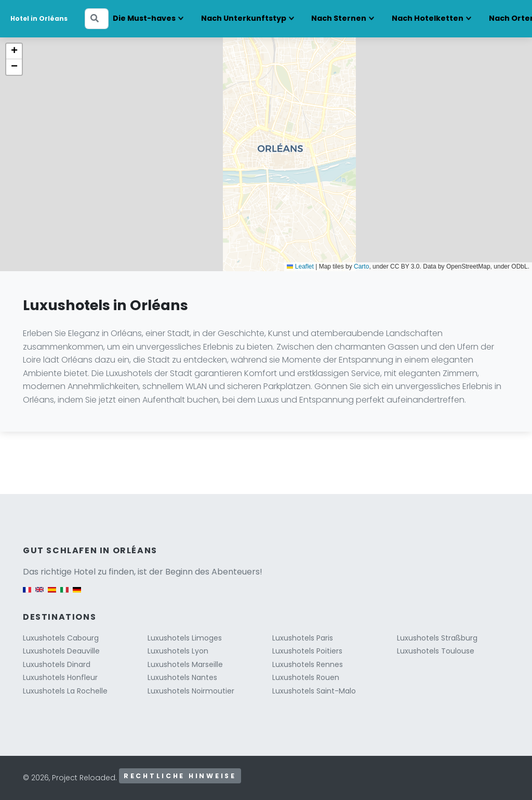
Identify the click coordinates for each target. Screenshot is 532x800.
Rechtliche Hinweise (180, 776)
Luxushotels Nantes (182, 677)
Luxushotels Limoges (185, 638)
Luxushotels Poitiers (307, 651)
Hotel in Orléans (39, 18)
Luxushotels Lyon (178, 651)
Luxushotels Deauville (61, 651)
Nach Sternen (339, 18)
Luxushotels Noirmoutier (191, 691)
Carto (361, 266)
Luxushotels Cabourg (61, 638)
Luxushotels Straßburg (437, 638)
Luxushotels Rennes (308, 664)
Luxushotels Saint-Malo (314, 691)
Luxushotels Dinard (57, 664)
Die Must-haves (144, 18)
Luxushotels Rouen (306, 677)
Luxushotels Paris (303, 638)
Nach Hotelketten (428, 18)
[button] (14, 51)
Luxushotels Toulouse (436, 651)
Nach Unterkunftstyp (244, 18)
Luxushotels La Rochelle (65, 691)
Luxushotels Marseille (185, 664)
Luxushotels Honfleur (60, 677)
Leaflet (300, 266)
